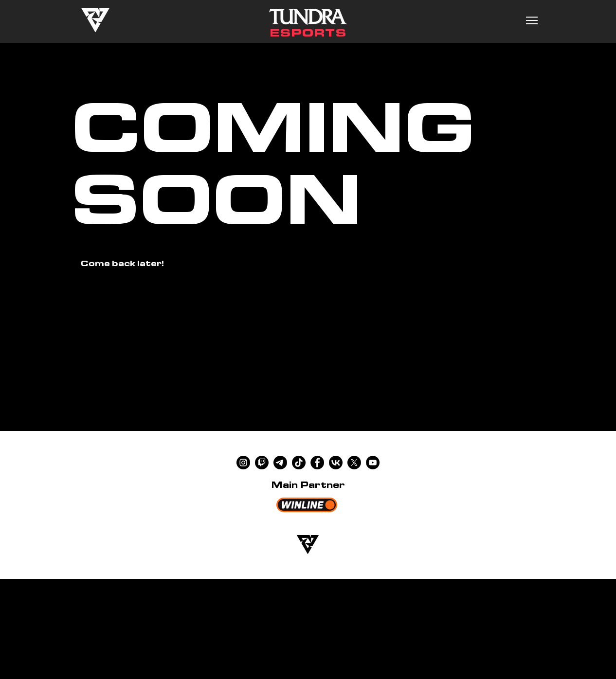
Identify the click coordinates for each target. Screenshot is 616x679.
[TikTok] (299, 463)
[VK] (336, 463)
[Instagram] (243, 463)
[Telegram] (280, 463)
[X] (354, 463)
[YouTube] (373, 463)
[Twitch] (262, 463)
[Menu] (532, 20)
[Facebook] (317, 463)
